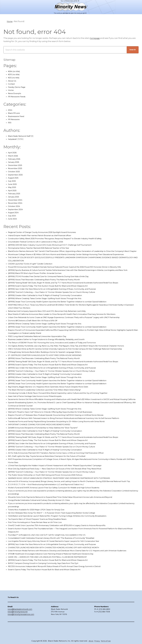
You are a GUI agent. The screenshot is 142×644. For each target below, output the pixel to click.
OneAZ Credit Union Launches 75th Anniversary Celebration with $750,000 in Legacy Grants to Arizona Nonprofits (64, 547)
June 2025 (13, 184)
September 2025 (16, 175)
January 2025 (15, 197)
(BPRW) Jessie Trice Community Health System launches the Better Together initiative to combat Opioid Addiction (65, 311)
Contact (12, 84)
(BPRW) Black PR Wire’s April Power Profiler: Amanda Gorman (39, 283)
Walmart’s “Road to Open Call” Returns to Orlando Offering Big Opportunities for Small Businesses (57, 431)
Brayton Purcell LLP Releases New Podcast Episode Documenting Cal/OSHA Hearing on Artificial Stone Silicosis (63, 434)
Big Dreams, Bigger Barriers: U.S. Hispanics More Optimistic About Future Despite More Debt (54, 402)
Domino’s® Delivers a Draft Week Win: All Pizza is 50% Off (36, 330)
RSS (10, 123)
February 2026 (15, 159)
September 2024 (16, 209)
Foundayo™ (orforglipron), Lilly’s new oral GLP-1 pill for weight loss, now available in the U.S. (53, 557)
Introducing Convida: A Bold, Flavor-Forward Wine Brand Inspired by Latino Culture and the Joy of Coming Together (66, 409)
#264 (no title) (15, 71)
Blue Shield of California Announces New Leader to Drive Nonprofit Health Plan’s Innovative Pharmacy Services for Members (70, 324)
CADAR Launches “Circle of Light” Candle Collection (34, 270)
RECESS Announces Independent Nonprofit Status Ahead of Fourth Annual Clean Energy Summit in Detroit (61, 592)
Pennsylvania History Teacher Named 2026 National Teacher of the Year (44, 248)
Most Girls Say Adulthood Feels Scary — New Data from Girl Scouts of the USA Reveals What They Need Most (62, 488)
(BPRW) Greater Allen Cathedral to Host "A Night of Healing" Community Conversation (51, 305)
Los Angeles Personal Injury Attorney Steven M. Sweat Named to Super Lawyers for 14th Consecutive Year (60, 563)
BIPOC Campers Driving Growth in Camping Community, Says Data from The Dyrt (48, 588)
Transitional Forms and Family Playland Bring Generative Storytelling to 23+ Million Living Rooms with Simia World (64, 440)
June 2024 (13, 219)
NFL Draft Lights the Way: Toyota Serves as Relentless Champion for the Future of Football (53, 475)
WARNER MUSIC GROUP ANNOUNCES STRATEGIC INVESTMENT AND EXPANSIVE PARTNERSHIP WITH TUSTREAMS (65, 497)
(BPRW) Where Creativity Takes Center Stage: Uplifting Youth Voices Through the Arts (51, 308)
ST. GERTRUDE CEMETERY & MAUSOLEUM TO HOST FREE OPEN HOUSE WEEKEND (49, 371)
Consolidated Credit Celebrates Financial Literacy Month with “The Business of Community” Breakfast (58, 560)
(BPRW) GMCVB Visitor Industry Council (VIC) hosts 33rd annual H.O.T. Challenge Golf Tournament (57, 245)
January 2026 (15, 162)
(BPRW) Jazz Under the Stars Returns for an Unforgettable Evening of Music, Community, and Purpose (59, 298)
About (90, 641)
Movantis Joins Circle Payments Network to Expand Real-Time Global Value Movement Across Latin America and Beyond (68, 519)
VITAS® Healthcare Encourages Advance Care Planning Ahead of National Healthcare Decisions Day (58, 579)
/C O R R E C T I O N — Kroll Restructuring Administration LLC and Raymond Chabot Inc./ (51, 507)
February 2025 (15, 194)
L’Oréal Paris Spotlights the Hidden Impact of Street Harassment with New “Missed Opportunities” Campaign (62, 484)
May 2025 (13, 187)
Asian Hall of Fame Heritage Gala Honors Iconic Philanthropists (39, 412)
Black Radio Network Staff (21, 136)
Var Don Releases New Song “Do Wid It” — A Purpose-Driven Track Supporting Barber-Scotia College (58, 535)
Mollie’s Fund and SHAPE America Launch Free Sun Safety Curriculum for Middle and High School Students (61, 510)
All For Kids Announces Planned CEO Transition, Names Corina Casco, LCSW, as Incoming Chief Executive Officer (64, 472)
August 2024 (14, 212)
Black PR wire (15, 113)
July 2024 (13, 216)
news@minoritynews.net (18, 624)
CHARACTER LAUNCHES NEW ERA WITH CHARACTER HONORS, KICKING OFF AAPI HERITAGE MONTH (58, 569)
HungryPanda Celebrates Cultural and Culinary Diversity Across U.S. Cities (44, 522)
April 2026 (13, 153)
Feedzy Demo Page (18, 87)
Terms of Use (107, 641)
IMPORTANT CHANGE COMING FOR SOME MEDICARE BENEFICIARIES (42, 443)
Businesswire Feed (17, 116)
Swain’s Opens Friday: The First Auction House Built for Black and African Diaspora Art (50, 595)
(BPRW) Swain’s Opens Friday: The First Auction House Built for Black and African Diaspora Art (54, 295)
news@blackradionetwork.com (20, 622)
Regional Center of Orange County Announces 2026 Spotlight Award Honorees (47, 232)
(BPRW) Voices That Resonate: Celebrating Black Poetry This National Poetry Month (49, 289)
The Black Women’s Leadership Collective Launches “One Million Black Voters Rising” (50, 406)
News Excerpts (15, 93)
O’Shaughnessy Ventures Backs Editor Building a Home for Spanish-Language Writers (51, 368)
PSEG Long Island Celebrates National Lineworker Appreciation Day (41, 346)
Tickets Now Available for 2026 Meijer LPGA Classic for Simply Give (40, 532)
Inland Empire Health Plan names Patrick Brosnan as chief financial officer (45, 235)
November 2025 (16, 168)
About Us (13, 81)
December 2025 (16, 165)
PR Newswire (15, 119)
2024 (10, 110)
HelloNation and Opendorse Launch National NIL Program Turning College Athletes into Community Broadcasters (65, 538)
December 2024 (16, 200)
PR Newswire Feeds (18, 97)
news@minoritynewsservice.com (21, 627)
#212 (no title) (15, 78)
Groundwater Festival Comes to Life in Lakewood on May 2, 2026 (40, 242)
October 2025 (15, 171)
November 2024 (16, 203)
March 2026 (14, 156)
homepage (96, 38)
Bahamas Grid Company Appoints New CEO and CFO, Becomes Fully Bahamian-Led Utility (53, 321)
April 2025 (13, 190)
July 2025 (13, 181)
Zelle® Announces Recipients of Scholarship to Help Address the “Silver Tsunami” (49, 447)
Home (11, 90)
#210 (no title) (15, 74)
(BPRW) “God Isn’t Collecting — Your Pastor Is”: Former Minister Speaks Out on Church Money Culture (58, 302)
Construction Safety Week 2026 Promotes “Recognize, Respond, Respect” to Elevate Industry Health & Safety (62, 238)
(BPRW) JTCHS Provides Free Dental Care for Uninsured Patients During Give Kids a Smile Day (54, 286)
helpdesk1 (13, 139)
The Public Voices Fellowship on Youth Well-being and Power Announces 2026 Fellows (51, 494)
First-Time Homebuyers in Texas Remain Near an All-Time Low (39, 544)
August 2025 (14, 178)
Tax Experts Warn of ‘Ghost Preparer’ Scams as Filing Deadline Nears (42, 541)
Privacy (97, 641)
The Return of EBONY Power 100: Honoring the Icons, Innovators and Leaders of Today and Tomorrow (58, 352)
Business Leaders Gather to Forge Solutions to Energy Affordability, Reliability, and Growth (52, 349)
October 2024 (15, 206)
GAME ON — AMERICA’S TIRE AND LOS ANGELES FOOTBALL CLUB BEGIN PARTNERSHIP (51, 582)
